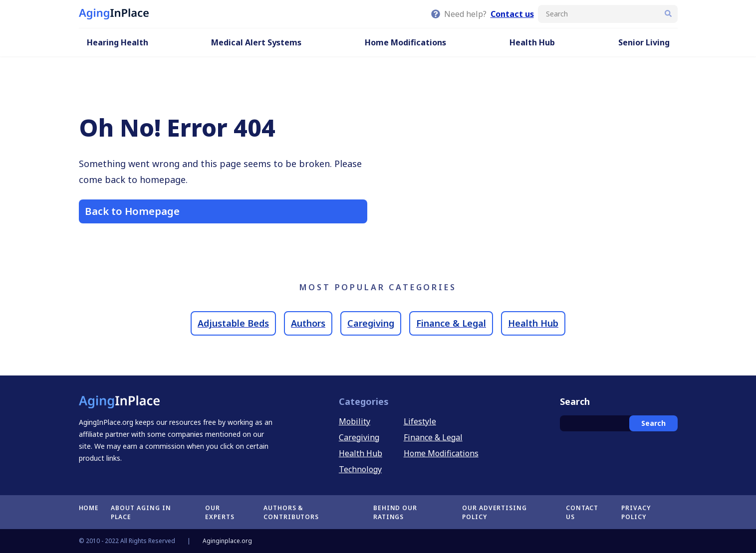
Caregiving (371, 323)
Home (89, 508)
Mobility (355, 421)
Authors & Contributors (291, 512)
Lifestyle (420, 421)
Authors (308, 323)
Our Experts (220, 512)
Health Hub (532, 42)
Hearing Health (118, 42)
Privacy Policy (636, 512)
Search (653, 423)
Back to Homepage (132, 211)
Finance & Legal (451, 323)
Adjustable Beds (233, 323)
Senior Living (644, 42)
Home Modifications (405, 42)
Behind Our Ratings (395, 512)
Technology (360, 469)
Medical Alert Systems (256, 42)
